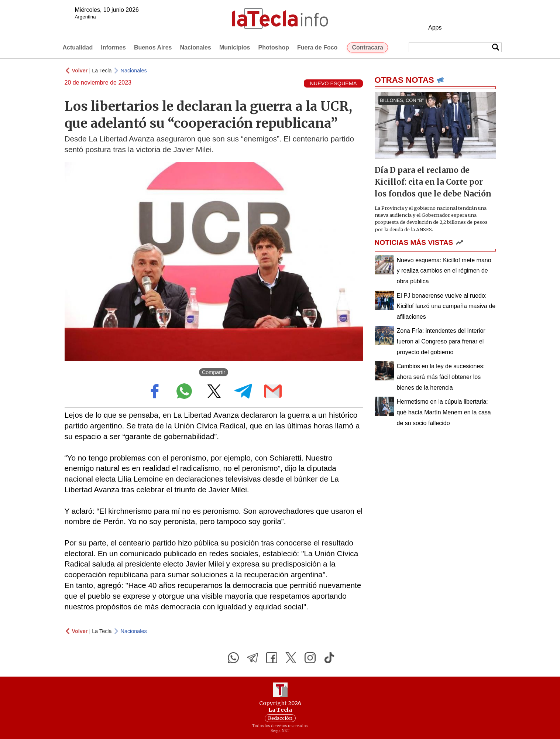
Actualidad (78, 47)
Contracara (367, 47)
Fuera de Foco (317, 47)
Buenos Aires (153, 47)
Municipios (235, 47)
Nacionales (195, 47)
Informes (113, 47)
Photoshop (274, 47)
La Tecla (102, 71)
